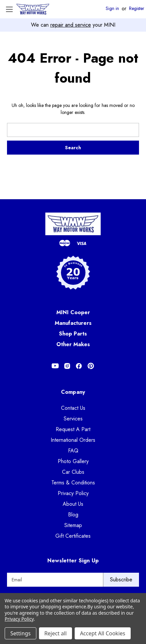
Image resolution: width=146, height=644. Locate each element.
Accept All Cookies (103, 633)
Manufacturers (73, 323)
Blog (73, 515)
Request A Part (73, 429)
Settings (20, 633)
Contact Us (73, 408)
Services (73, 419)
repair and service (71, 25)
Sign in (112, 9)
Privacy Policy (73, 493)
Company (73, 392)
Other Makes (73, 344)
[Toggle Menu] (9, 9)
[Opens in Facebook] (79, 366)
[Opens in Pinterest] (91, 366)
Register (137, 9)
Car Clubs (73, 472)
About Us (73, 504)
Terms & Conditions (73, 483)
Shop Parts (73, 334)
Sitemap (73, 525)
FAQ (73, 451)
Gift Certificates (73, 536)
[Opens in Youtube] (55, 366)
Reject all (55, 633)
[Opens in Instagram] (67, 366)
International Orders (73, 440)
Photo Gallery (73, 461)
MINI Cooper (73, 312)
